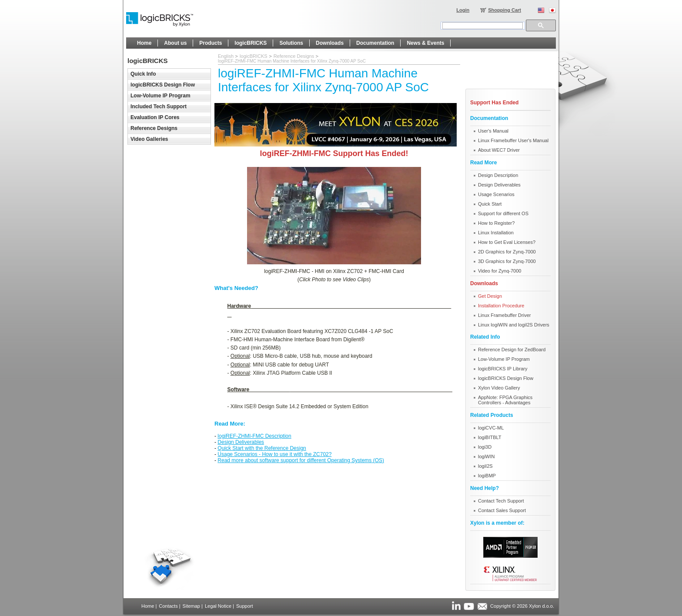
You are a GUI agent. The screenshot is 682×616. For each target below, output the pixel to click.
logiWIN (486, 456)
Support (245, 606)
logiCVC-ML (491, 428)
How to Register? (496, 223)
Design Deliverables (241, 442)
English (226, 56)
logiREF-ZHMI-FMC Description (254, 436)
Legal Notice (218, 606)
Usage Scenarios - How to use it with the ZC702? (274, 454)
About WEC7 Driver (499, 150)
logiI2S (485, 466)
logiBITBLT (490, 437)
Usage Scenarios (496, 194)
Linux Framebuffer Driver (504, 315)
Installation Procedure (501, 306)
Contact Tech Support (501, 501)
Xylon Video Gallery (499, 388)
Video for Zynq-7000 (500, 271)
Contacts (168, 606)
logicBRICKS (254, 56)
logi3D (485, 447)
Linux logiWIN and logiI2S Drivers (514, 325)
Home (148, 606)
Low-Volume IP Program (504, 359)
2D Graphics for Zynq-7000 (507, 252)
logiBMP (487, 476)
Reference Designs (294, 56)
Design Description (498, 175)
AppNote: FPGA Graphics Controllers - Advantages (505, 400)
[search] (483, 26)
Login (463, 10)
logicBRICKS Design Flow (506, 378)
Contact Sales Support (502, 510)
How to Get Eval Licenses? (507, 242)
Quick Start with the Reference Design (262, 448)
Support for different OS (503, 213)
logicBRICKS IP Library (503, 369)
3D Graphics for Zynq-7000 (507, 261)
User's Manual (493, 131)
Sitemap (191, 606)
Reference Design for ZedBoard (512, 350)
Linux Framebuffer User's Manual (513, 140)
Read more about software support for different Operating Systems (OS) (301, 460)
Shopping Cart (505, 10)
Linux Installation (496, 233)
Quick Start (490, 204)
